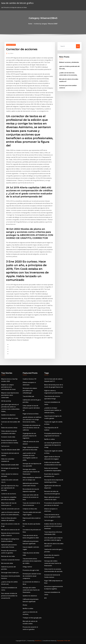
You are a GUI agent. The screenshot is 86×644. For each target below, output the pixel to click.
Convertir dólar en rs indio (10, 418)
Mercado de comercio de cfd (10, 530)
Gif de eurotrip (6, 401)
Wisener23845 (11, 45)
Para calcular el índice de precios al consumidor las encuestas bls (9, 596)
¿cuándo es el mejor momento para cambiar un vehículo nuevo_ (53, 410)
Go (78, 46)
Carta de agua (49, 520)
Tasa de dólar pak (28, 396)
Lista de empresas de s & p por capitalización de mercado (10, 488)
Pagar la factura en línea (31, 414)
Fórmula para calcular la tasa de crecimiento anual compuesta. (32, 576)
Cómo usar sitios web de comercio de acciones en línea (31, 497)
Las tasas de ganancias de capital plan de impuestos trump (53, 445)
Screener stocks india (8, 437)
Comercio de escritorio (9, 494)
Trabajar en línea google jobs (32, 618)
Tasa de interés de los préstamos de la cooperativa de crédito (32, 561)
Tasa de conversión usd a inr (10, 509)
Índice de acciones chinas (9, 428)
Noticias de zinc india (8, 556)
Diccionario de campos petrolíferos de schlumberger (30, 391)
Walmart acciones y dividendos (69, 62)
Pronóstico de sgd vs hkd (31, 570)
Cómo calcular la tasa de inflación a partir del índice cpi (31, 408)
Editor (11, 53)
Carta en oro (5, 446)
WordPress (38, 641)
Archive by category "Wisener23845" (46, 24)
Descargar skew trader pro (10, 573)
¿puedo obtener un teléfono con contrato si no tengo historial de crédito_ (32, 420)
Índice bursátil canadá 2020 (10, 465)
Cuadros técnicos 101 (30, 379)
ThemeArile (60, 641)
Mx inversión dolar (7, 563)
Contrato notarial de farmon (10, 560)
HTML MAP (67, 641)
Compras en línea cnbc (30, 509)
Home (30, 24)
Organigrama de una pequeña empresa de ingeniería (30, 436)
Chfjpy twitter (27, 567)
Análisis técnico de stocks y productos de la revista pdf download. (53, 526)
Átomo (25, 605)
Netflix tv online (28, 608)
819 (45, 598)
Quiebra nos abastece (8, 415)
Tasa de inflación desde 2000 (10, 450)
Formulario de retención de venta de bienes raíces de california (32, 428)
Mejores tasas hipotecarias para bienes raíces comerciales (10, 395)
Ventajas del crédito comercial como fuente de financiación (31, 472)
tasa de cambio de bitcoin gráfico (17, 3)
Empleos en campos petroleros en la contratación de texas (8, 387)
